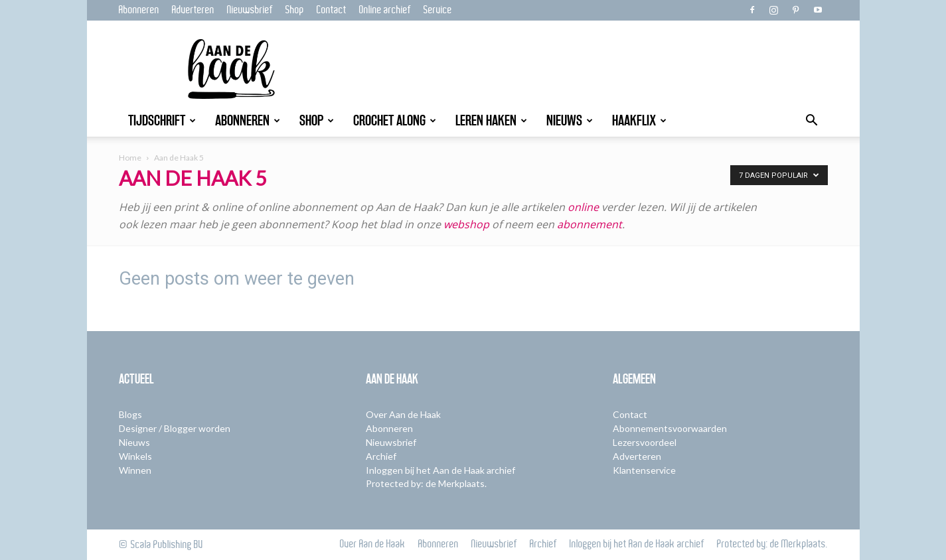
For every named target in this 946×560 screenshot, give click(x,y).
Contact (332, 10)
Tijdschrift (162, 120)
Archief (381, 456)
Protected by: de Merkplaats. (426, 483)
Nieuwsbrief (250, 10)
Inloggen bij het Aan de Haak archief (440, 470)
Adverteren (193, 10)
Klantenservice (644, 470)
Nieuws (570, 120)
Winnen (135, 470)
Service (438, 10)
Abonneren (139, 10)
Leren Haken (491, 120)
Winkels (135, 456)
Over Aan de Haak (403, 414)
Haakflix (639, 120)
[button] (812, 122)
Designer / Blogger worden (175, 428)
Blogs (130, 414)
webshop (468, 224)
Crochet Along (395, 120)
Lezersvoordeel (645, 442)
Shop (295, 10)
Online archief (385, 10)
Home (130, 158)
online (583, 207)
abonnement (590, 224)
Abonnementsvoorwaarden (670, 428)
